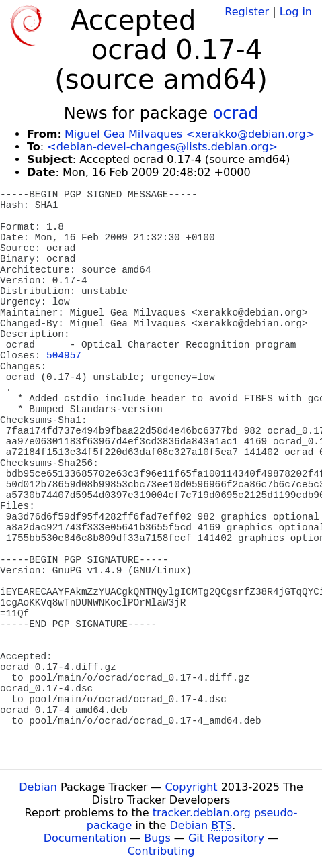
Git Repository (226, 838)
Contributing (161, 851)
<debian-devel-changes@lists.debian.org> (162, 147)
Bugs (157, 838)
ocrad (236, 113)
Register (247, 12)
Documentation (85, 838)
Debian (38, 787)
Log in (296, 12)
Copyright (191, 787)
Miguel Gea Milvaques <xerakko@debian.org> (190, 134)
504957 (64, 356)
